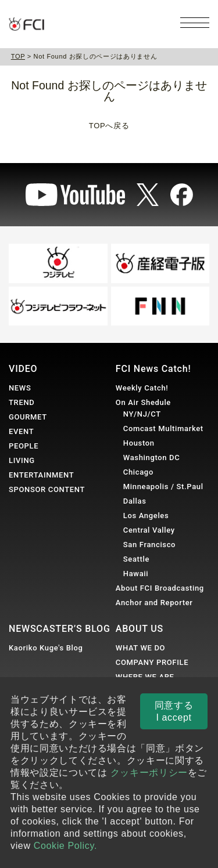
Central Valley (149, 530)
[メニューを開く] (195, 23)
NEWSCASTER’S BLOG (60, 629)
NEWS (20, 388)
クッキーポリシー (149, 773)
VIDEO (23, 369)
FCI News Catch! (153, 369)
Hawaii (136, 574)
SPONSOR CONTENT (47, 489)
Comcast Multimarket (163, 428)
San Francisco (149, 545)
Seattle (136, 559)
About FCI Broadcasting (160, 588)
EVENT (21, 431)
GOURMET (28, 417)
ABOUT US (140, 629)
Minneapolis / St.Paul (163, 487)
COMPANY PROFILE (152, 662)
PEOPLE (24, 446)
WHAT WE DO (140, 648)
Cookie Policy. (65, 846)
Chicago (138, 472)
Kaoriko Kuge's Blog (46, 648)
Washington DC (152, 457)
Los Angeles (146, 516)
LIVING (22, 460)
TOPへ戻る (109, 126)
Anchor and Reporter (154, 603)
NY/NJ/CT (142, 414)
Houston (139, 443)
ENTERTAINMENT (41, 475)
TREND (22, 402)
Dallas (135, 501)
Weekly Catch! (142, 388)
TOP (18, 56)
